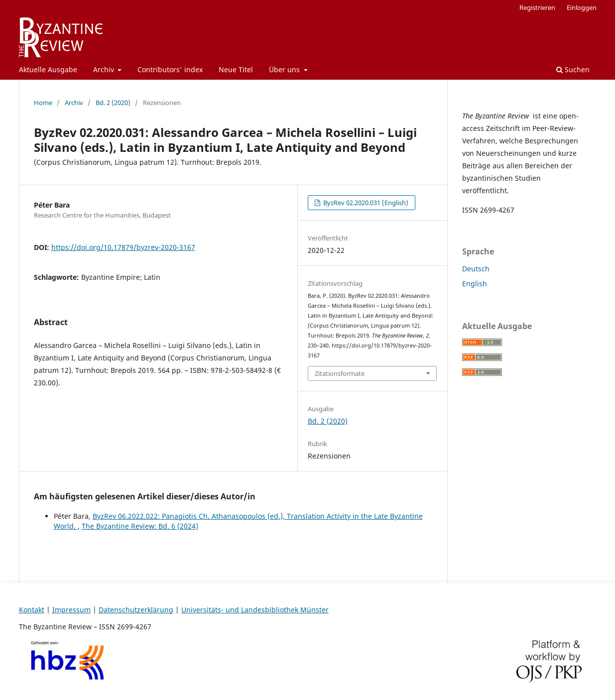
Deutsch (476, 269)
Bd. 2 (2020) (113, 103)
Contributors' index (170, 69)
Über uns (285, 69)
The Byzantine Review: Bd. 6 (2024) (140, 526)
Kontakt (32, 610)
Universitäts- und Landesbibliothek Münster (255, 610)
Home (43, 103)
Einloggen (582, 7)
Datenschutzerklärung (136, 610)
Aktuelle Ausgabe (48, 69)
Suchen (573, 69)
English (475, 284)
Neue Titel (236, 69)
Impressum (71, 610)
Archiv (105, 69)
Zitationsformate (340, 373)
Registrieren (537, 7)
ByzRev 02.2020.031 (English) (365, 203)
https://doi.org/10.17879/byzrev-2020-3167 (123, 247)
